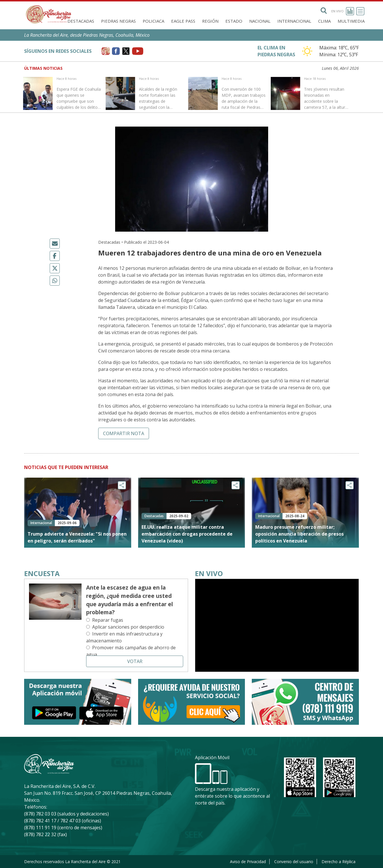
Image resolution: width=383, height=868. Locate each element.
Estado (234, 21)
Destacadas (81, 21)
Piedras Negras (118, 21)
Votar (135, 661)
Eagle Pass (183, 21)
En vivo (343, 11)
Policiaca (153, 21)
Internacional (294, 21)
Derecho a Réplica (338, 862)
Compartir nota (124, 433)
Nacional (260, 21)
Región (210, 21)
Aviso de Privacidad (248, 862)
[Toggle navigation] (360, 11)
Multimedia (351, 21)
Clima (324, 21)
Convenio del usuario (294, 862)
